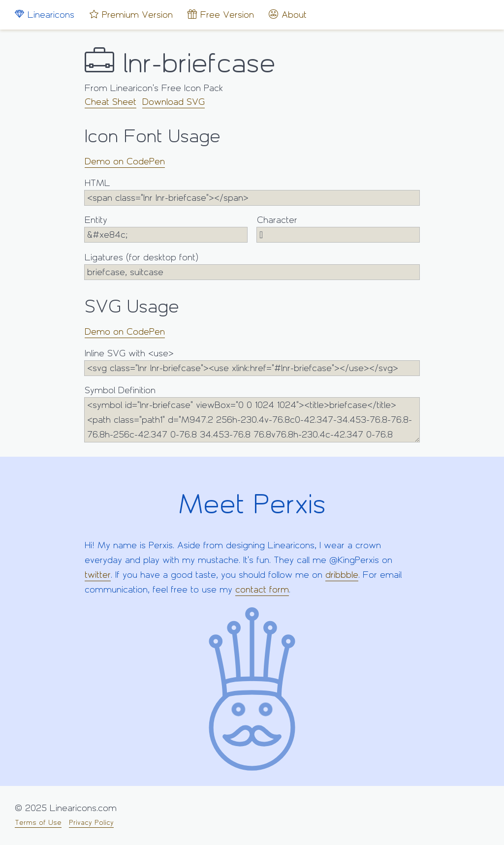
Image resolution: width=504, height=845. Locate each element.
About (288, 14)
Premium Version (131, 14)
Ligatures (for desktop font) (252, 266)
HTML (252, 192)
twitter (98, 575)
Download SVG (173, 102)
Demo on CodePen (125, 161)
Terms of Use (38, 823)
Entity (166, 229)
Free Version (221, 14)
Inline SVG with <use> (252, 362)
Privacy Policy (91, 823)
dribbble (342, 575)
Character (338, 229)
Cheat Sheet (110, 102)
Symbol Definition (252, 414)
